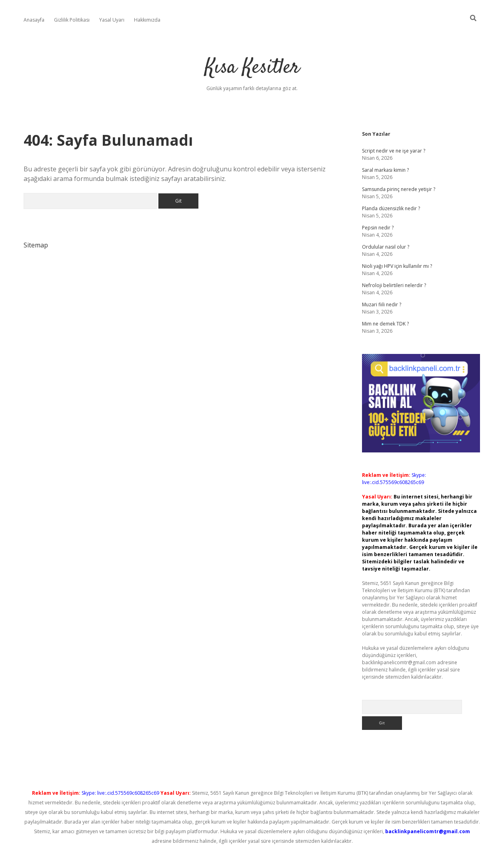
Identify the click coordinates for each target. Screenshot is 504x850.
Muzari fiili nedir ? (382, 304)
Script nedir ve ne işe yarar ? (394, 151)
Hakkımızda (147, 20)
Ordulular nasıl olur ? (386, 247)
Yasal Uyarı (112, 20)
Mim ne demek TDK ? (385, 324)
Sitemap (36, 245)
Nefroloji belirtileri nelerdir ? (394, 285)
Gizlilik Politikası (72, 20)
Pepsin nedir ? (378, 228)
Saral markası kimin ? (385, 170)
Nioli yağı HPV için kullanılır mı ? (397, 266)
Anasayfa (34, 20)
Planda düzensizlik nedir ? (391, 208)
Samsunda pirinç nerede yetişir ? (399, 189)
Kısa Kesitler (252, 68)
